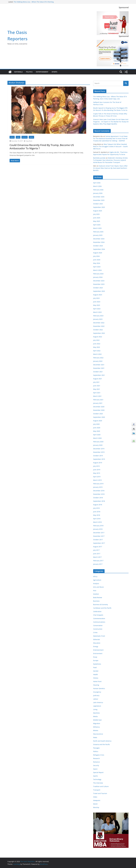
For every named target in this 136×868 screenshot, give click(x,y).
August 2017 (98, 547)
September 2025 (99, 207)
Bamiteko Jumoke (99, 158)
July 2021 (96, 382)
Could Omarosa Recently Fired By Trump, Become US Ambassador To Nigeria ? (42, 147)
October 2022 (98, 330)
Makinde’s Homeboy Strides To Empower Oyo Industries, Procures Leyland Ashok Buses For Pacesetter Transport (110, 160)
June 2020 (97, 428)
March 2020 (97, 438)
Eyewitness (97, 664)
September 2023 (99, 291)
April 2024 (97, 267)
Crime (95, 632)
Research (96, 758)
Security (96, 765)
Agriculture (97, 580)
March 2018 (97, 522)
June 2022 (97, 344)
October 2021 (98, 372)
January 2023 (98, 319)
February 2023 (98, 316)
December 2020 (99, 407)
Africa (12, 137)
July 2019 (96, 466)
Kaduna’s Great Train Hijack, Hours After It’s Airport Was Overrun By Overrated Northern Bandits (110, 168)
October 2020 (98, 414)
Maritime (96, 713)
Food (95, 667)
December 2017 (99, 533)
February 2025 (98, 232)
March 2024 (97, 270)
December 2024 (99, 239)
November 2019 (99, 452)
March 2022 (97, 354)
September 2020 (99, 417)
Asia (95, 590)
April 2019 (97, 477)
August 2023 (98, 295)
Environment (98, 653)
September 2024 (99, 249)
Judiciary (96, 695)
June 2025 (97, 218)
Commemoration (99, 618)
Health (96, 674)
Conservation (98, 625)
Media (95, 716)
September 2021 (99, 375)
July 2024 (96, 256)
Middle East (97, 720)
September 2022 (99, 333)
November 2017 (99, 536)
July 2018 (96, 508)
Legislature (97, 706)
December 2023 (99, 281)
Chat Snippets (98, 615)
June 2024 (97, 260)
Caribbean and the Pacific (102, 608)
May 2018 (97, 515)
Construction (98, 629)
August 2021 (98, 379)
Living (95, 709)
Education (97, 643)
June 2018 (97, 512)
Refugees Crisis (99, 755)
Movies (96, 730)
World (31, 137)
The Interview (98, 783)
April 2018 (97, 519)
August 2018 (98, 505)
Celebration (97, 611)
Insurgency (97, 692)
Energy (96, 646)
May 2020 (97, 431)
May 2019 (97, 473)
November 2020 (99, 410)
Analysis (96, 583)
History (96, 678)
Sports (54, 72)
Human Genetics (99, 688)
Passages (96, 748)
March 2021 (97, 396)
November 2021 (99, 368)
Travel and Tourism (100, 793)
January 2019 (98, 487)
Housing (96, 685)
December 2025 (99, 197)
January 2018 (98, 529)
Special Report (98, 772)
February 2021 (98, 400)
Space (95, 769)
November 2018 (99, 494)
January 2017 (98, 564)
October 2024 (98, 246)
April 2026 (97, 183)
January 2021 (98, 403)
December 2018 (99, 491)
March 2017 (97, 557)
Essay (95, 657)
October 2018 (98, 498)
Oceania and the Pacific (102, 744)
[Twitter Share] (134, 429)
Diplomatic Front (99, 636)
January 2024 (98, 277)
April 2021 (97, 393)
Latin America (98, 702)
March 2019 (97, 480)
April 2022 (97, 351)
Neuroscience (98, 734)
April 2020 (97, 435)
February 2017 (98, 561)
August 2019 (98, 463)
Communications (99, 622)
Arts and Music (99, 587)
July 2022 (96, 340)
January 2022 (98, 361)
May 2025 (97, 221)
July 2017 (96, 550)
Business (96, 601)
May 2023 (97, 305)
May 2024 (97, 263)
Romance (96, 762)
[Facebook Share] (134, 424)
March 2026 (97, 186)
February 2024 (98, 274)
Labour (96, 699)
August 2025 (98, 211)
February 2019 (98, 484)
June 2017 (97, 554)
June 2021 (97, 386)
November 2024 (99, 242)
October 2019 (98, 456)
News (18, 137)
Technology (97, 779)
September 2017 (99, 543)
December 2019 (99, 449)
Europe (96, 660)
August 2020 (98, 421)
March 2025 (97, 228)
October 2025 (98, 204)
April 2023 (97, 309)
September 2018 (99, 501)
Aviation (96, 594)
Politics (29, 72)
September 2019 (99, 459)
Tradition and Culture (101, 786)
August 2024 (98, 253)
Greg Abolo (29, 141)
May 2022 (97, 347)
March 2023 (97, 312)
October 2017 (98, 540)
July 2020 (96, 424)
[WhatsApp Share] (134, 441)
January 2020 (98, 445)
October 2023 (98, 288)
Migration (97, 723)
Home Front (97, 681)
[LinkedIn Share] (134, 433)
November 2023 (99, 284)
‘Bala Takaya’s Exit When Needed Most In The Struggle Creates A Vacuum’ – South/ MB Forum (110, 146)
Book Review (98, 597)
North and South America (102, 741)
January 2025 (98, 235)
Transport (97, 790)
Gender (96, 671)
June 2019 (97, 470)
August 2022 (98, 337)
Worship (96, 807)
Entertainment (42, 72)
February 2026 (98, 190)
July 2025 (96, 214)
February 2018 (98, 526)
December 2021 (99, 365)
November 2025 (99, 200)
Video (95, 797)
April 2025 (97, 225)
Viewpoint (97, 800)
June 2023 (97, 302)
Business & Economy (101, 604)
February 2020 (98, 442)
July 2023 (96, 298)
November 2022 (99, 326)
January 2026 (98, 193)
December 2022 (99, 323)
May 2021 (97, 389)
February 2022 (98, 358)
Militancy (96, 727)
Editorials (18, 72)
